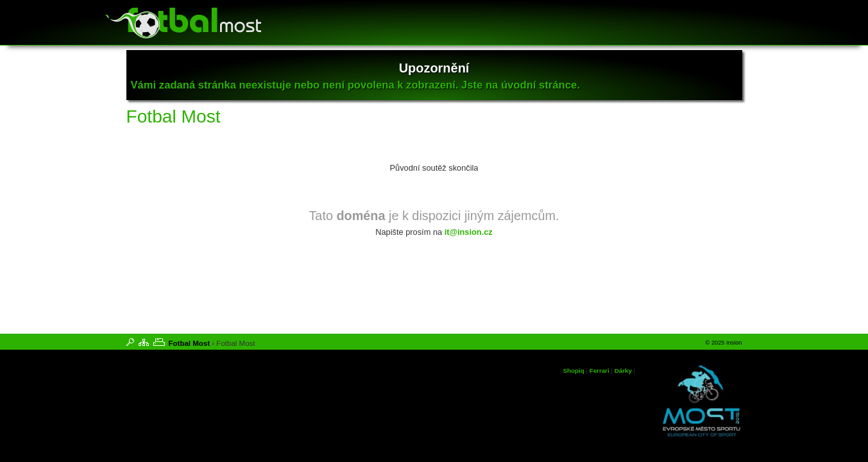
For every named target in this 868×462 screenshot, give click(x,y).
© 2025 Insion (724, 343)
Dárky (623, 371)
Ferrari (600, 371)
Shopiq (574, 371)
